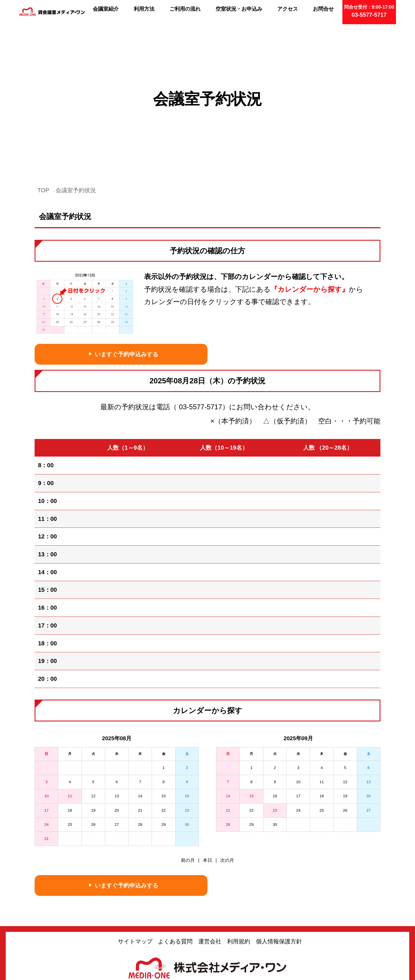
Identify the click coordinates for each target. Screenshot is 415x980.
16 (187, 739)
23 (187, 753)
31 (47, 782)
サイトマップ (135, 884)
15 (164, 739)
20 (117, 753)
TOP (43, 133)
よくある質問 (175, 884)
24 (47, 767)
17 (47, 753)
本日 (207, 803)
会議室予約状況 (76, 133)
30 (187, 767)
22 (164, 753)
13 (117, 739)
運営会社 (210, 884)
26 (93, 767)
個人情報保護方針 (279, 884)
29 (164, 767)
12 (93, 739)
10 (47, 739)
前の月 (188, 803)
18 (70, 753)
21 (140, 753)
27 (117, 767)
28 (140, 767)
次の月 (227, 803)
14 (140, 739)
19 (93, 753)
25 (70, 767)
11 (70, 739)
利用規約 (239, 884)
